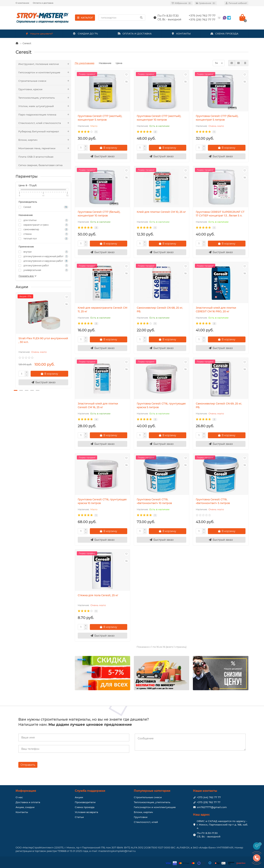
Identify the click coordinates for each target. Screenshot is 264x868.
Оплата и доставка (43, 3)
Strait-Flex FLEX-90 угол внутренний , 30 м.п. (43, 340)
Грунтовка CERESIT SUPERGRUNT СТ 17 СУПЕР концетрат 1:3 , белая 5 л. (220, 214)
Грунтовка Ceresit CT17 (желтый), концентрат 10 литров (159, 118)
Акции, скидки (25, 807)
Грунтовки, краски (45, 89)
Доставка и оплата (28, 802)
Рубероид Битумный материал (45, 132)
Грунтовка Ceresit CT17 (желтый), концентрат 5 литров (100, 118)
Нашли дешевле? (39, 34)
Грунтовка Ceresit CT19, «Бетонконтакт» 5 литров (213, 501)
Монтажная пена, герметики (45, 148)
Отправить (28, 765)
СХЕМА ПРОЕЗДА (224, 34)
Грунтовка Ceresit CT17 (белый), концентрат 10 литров (99, 214)
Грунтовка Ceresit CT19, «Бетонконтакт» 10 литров (154, 501)
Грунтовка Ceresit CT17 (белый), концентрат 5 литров (217, 118)
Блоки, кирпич (45, 140)
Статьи (79, 817)
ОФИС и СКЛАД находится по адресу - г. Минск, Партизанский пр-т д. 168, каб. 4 (222, 825)
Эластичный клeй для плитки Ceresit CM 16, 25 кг (98, 405)
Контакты (22, 812)
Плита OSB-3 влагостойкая (36, 157)
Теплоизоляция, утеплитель (45, 98)
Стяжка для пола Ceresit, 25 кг (98, 595)
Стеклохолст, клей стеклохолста (45, 123)
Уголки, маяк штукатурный (45, 106)
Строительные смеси (45, 81)
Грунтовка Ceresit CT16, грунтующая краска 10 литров (102, 501)
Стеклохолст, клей (146, 822)
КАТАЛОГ (85, 18)
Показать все (28, 276)
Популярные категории (152, 791)
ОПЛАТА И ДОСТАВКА (135, 34)
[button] (16, 390)
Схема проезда (85, 807)
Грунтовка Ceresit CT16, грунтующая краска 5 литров (161, 405)
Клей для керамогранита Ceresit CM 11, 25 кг (102, 310)
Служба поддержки (90, 791)
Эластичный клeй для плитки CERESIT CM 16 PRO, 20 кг (216, 310)
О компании (22, 3)
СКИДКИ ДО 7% (85, 34)
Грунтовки (141, 817)
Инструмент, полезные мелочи (45, 64)
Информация (26, 791)
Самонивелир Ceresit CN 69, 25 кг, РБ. (219, 405)
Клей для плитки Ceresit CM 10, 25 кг (161, 212)
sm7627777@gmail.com (212, 807)
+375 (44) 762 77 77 (209, 797)
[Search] (122, 18)
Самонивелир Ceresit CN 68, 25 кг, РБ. (160, 310)
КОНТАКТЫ (181, 34)
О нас (19, 797)
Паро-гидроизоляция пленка (45, 115)
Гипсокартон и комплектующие (45, 72)
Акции (79, 797)
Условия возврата (86, 812)
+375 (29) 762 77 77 (209, 802)
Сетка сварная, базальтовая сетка (40, 165)
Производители (85, 802)
